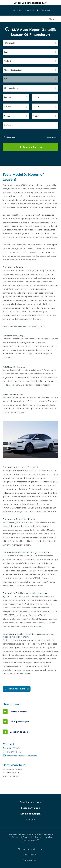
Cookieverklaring (30, 855)
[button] (30, 43)
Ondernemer (29, 10)
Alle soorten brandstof (13, 70)
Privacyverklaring (30, 860)
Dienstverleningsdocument (30, 849)
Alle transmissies (11, 88)
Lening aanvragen (30, 814)
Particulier (17, 10)
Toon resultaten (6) (30, 147)
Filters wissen (52, 137)
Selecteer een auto (30, 802)
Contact (30, 820)
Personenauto (10, 43)
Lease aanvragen (30, 808)
